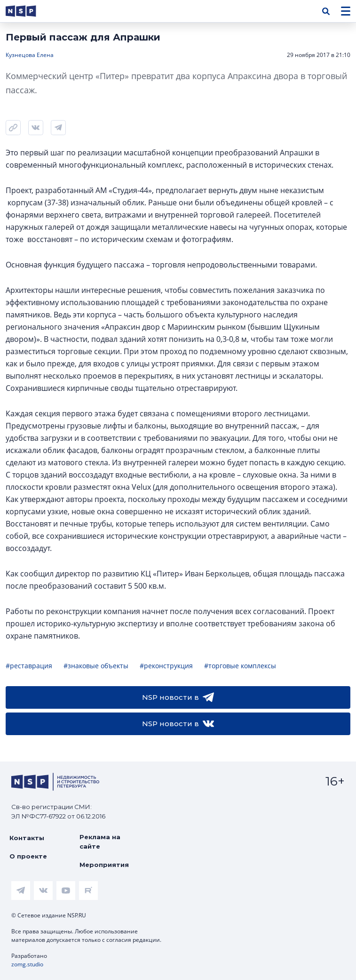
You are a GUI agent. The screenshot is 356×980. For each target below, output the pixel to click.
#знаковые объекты (96, 666)
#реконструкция (166, 666)
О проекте (28, 856)
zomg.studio (27, 964)
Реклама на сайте (100, 842)
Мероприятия (104, 865)
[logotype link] (29, 11)
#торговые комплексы (240, 666)
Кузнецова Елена (30, 55)
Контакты (27, 838)
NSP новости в (178, 697)
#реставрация (29, 666)
